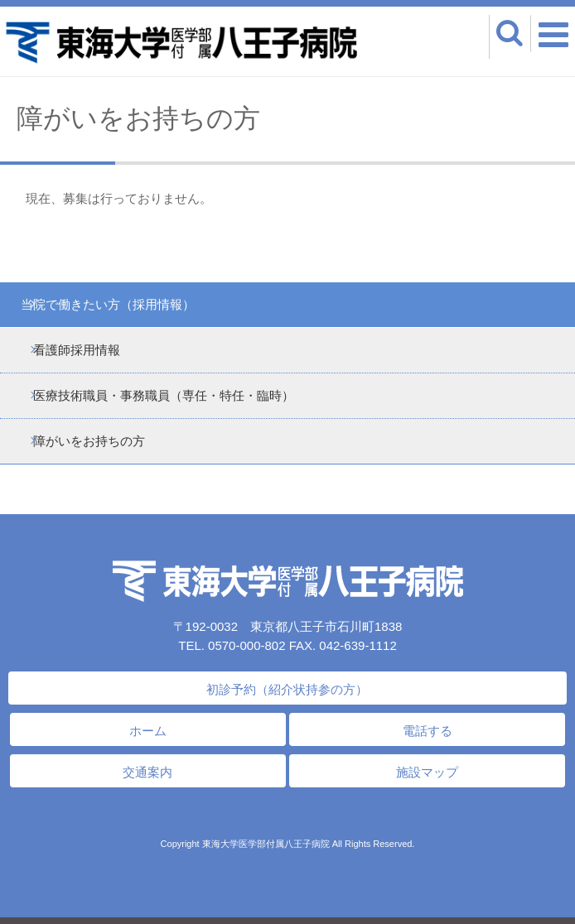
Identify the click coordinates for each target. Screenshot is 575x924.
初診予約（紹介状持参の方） (287, 689)
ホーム (148, 731)
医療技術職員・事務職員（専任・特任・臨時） (164, 395)
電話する (428, 731)
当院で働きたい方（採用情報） (108, 304)
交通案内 (147, 772)
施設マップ (427, 772)
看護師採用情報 (77, 350)
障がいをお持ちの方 (89, 441)
